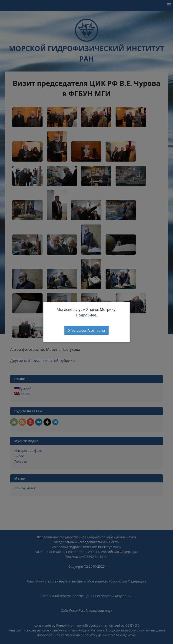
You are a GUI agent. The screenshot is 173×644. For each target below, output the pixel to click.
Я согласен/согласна (86, 330)
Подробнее (86, 315)
